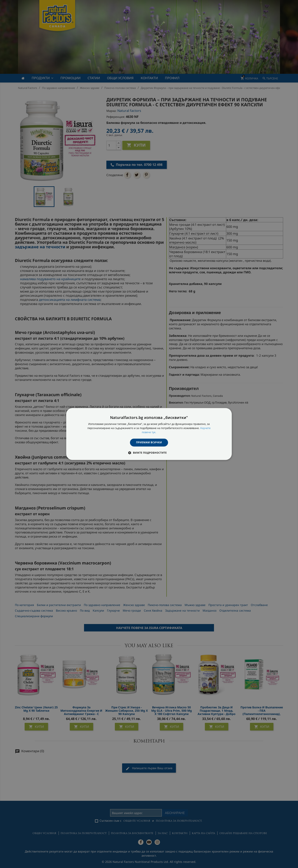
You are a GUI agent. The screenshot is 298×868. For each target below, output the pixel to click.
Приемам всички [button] (149, 442)
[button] (149, 453)
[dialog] (149, 434)
